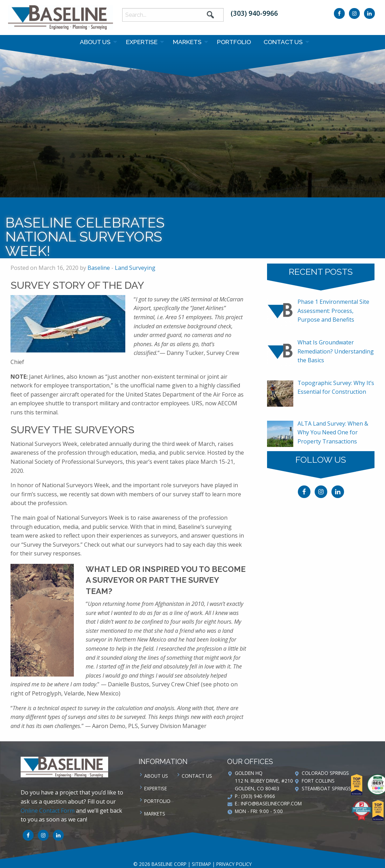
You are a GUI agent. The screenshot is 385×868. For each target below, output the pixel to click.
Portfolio (234, 42)
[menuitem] (97, 42)
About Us (95, 42)
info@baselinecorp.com (271, 803)
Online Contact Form (48, 811)
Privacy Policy (234, 864)
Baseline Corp (61, 17)
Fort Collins (318, 781)
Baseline (99, 268)
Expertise (142, 42)
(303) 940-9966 (254, 13)
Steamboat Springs (326, 788)
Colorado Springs (325, 773)
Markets (187, 42)
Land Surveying (135, 268)
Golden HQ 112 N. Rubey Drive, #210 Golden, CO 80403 (264, 781)
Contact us (283, 42)
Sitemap (201, 864)
